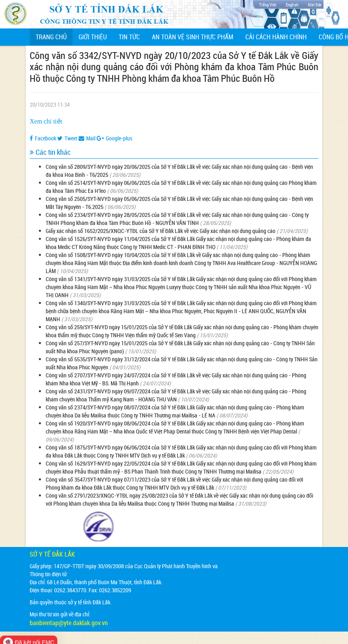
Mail (87, 138)
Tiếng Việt (268, 5)
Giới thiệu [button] (93, 37)
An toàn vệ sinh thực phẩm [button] (193, 37)
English (292, 5)
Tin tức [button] (129, 37)
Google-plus (114, 138)
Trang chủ (54, 37)
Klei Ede (315, 5)
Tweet (67, 138)
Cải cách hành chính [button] (276, 37)
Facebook (43, 138)
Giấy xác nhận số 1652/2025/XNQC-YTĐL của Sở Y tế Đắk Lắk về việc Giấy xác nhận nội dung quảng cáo (161, 231)
